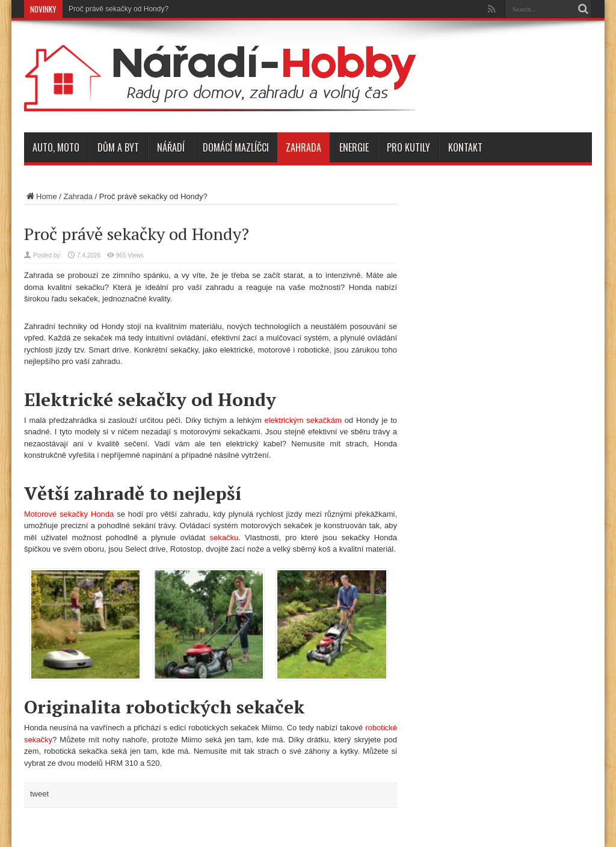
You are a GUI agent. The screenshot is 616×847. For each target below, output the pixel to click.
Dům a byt (118, 147)
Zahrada (303, 147)
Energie (354, 147)
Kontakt (465, 147)
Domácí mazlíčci (236, 147)
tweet (39, 794)
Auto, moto (56, 147)
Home (41, 196)
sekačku (224, 537)
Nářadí (171, 147)
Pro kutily (408, 147)
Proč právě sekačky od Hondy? (119, 9)
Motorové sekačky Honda (69, 514)
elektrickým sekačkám (303, 420)
